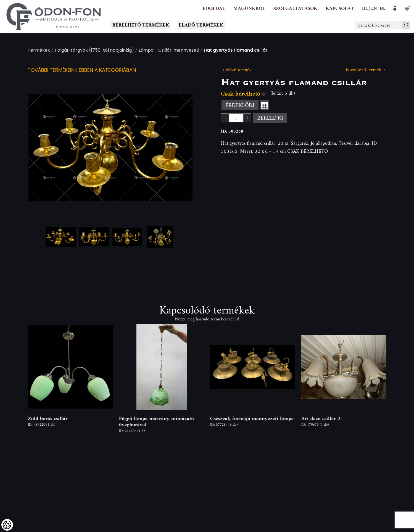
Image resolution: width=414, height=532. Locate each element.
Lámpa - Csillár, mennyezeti (169, 51)
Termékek (39, 51)
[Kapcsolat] (340, 8)
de (383, 8)
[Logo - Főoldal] (54, 17)
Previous (41, 148)
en (374, 8)
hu (365, 8)
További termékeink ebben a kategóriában (82, 71)
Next (180, 148)
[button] (249, 8)
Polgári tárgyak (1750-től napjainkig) (94, 51)
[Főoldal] (214, 8)
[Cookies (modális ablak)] (7, 525)
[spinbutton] (236, 118)
